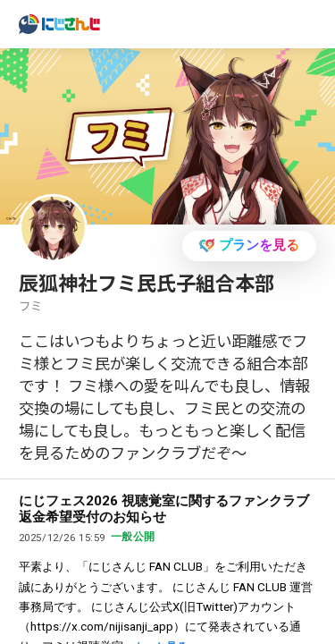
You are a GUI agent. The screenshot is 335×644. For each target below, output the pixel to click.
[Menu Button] (311, 25)
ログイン (255, 23)
